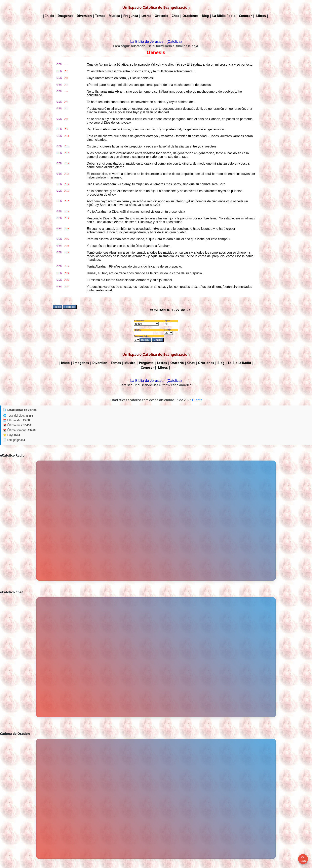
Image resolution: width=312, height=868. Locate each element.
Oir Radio (303, 859)
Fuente (197, 400)
